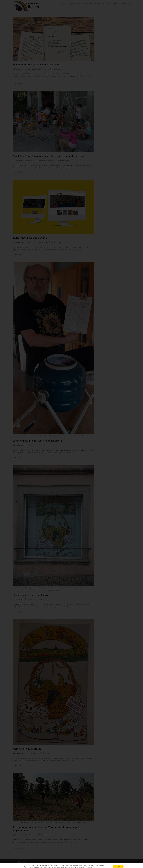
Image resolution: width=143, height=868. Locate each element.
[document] (71, 434)
